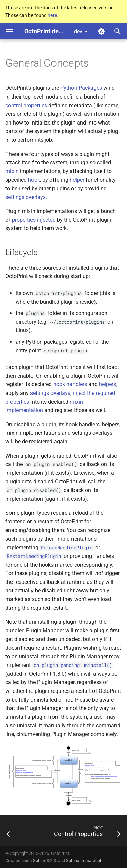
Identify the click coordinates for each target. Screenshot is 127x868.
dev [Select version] (78, 32)
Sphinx (39, 860)
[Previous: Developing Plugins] (10, 833)
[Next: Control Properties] (86, 833)
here (52, 15)
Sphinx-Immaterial (83, 860)
